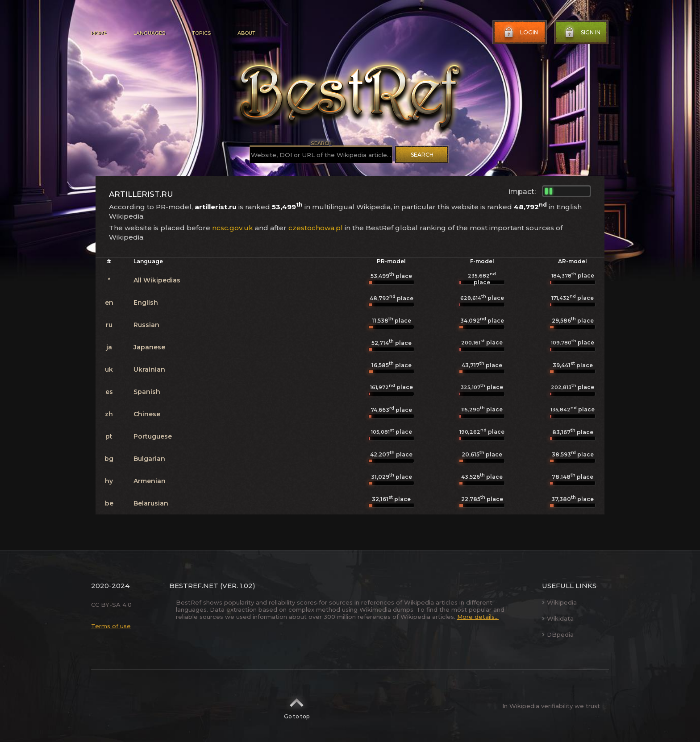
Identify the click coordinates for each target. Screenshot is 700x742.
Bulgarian (149, 459)
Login (520, 33)
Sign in (582, 33)
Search (422, 155)
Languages (149, 33)
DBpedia (558, 634)
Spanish (147, 392)
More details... (478, 617)
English (146, 303)
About (246, 33)
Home (99, 33)
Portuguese (153, 436)
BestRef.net (194, 586)
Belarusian (151, 503)
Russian (146, 325)
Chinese (147, 414)
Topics (201, 33)
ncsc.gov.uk (233, 228)
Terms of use (111, 626)
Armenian (150, 481)
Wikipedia (559, 602)
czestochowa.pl (316, 228)
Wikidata (558, 618)
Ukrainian (149, 369)
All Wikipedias (157, 280)
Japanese (149, 347)
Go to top (297, 706)
